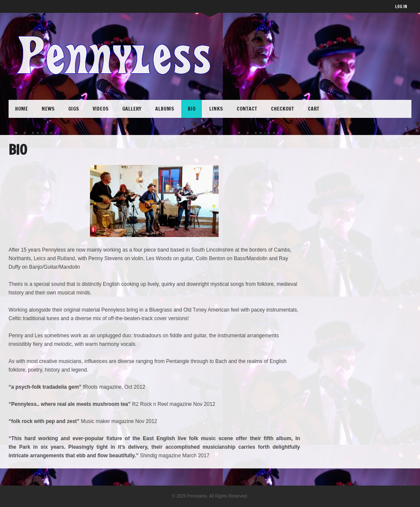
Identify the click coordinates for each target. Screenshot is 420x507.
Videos (100, 109)
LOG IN (401, 6)
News (48, 109)
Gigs (73, 109)
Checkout (282, 109)
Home (21, 109)
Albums (165, 109)
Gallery (132, 109)
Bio (192, 109)
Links (216, 109)
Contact (247, 109)
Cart (313, 109)
